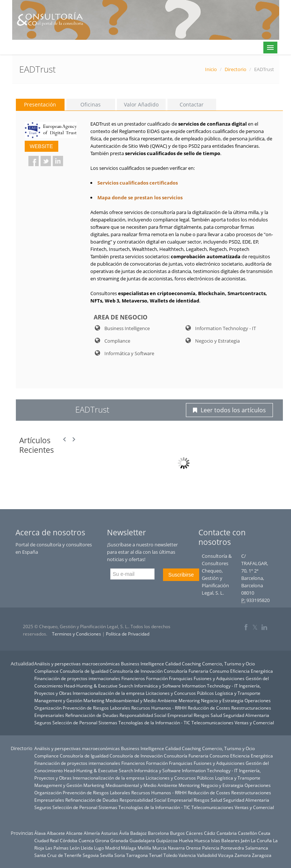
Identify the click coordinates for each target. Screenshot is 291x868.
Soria (120, 855)
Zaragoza (262, 855)
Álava (40, 833)
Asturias (110, 833)
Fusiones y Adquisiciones (219, 678)
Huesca (202, 840)
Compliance (46, 671)
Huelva (186, 840)
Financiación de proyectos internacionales (77, 678)
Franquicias (181, 678)
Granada (119, 840)
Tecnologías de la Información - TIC (154, 722)
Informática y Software (157, 686)
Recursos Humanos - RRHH (159, 708)
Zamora (243, 855)
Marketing (94, 700)
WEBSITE (41, 146)
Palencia (211, 848)
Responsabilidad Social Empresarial (156, 715)
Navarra (176, 848)
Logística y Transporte (238, 693)
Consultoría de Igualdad (84, 671)
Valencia (187, 855)
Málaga (129, 848)
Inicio (211, 69)
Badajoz (138, 833)
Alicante (74, 833)
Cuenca (86, 840)
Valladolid (207, 855)
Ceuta (264, 833)
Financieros (133, 678)
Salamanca (257, 848)
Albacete (56, 833)
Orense (193, 848)
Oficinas (91, 104)
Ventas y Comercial (254, 722)
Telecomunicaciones (212, 722)
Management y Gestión (58, 700)
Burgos (177, 833)
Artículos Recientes (37, 445)
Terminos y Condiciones (77, 634)
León (75, 848)
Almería (92, 833)
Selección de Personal (75, 722)
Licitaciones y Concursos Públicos (180, 693)
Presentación (40, 104)
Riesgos (202, 715)
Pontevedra (232, 848)
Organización (48, 708)
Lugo (99, 848)
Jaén (245, 840)
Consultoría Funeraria (186, 671)
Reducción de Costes (209, 708)
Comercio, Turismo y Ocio (228, 664)
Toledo (170, 855)
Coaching (191, 664)
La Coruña (261, 840)
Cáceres (194, 833)
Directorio (235, 69)
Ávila (124, 833)
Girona (102, 840)
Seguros (43, 722)
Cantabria (227, 833)
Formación (157, 678)
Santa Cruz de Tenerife (58, 855)
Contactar (192, 104)
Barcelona (158, 833)
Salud (216, 715)
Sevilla (107, 855)
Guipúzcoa (167, 840)
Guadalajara (142, 840)
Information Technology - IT (210, 686)
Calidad (173, 664)
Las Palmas (57, 848)
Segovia (91, 855)
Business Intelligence (143, 664)
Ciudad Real (46, 840)
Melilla (144, 848)
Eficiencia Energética (252, 671)
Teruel (156, 855)
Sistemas (108, 722)
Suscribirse (181, 575)
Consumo (219, 671)
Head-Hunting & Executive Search (98, 686)
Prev (65, 440)
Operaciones (258, 700)
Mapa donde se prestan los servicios (140, 197)
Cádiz (210, 833)
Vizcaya (226, 855)
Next (74, 440)
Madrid (112, 848)
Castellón (247, 833)
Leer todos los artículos (229, 410)
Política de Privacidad (128, 634)
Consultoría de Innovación (136, 671)
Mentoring (189, 700)
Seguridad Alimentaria (246, 715)
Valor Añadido (141, 104)
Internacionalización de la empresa (109, 693)
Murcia (160, 848)
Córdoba (69, 840)
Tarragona (137, 855)
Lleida (87, 848)
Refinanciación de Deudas (92, 715)
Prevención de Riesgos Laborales (96, 708)
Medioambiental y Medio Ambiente (141, 700)
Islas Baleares (225, 840)
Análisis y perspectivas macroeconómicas (77, 664)
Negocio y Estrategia (222, 700)
